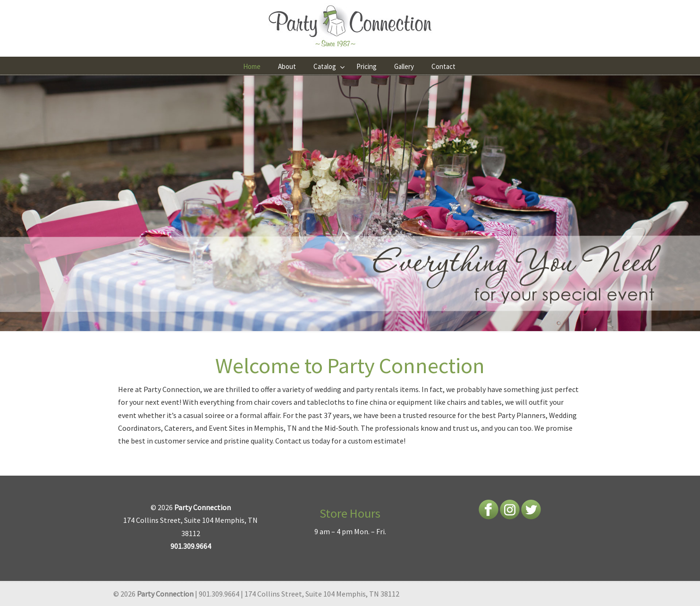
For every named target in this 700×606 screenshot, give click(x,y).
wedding (328, 389)
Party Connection (350, 26)
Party (152, 389)
